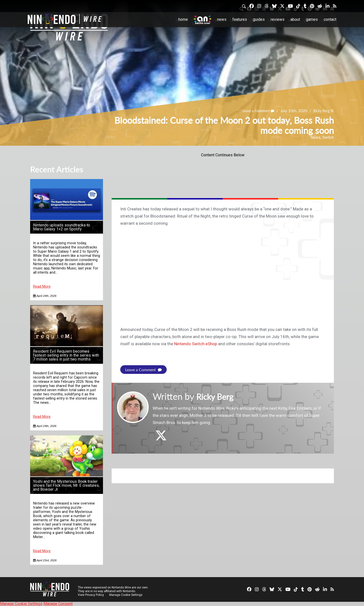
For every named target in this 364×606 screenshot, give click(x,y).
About (295, 19)
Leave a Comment (254, 111)
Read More (42, 287)
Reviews (278, 19)
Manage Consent (58, 604)
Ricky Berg (320, 111)
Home (183, 19)
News (222, 19)
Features (240, 19)
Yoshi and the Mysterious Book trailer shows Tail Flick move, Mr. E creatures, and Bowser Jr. (66, 485)
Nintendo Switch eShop (196, 344)
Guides (259, 19)
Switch (328, 137)
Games (312, 19)
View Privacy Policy (91, 595)
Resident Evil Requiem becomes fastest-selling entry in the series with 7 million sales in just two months (66, 355)
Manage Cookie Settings (126, 595)
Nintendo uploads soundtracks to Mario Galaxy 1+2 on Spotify (62, 227)
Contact (330, 19)
